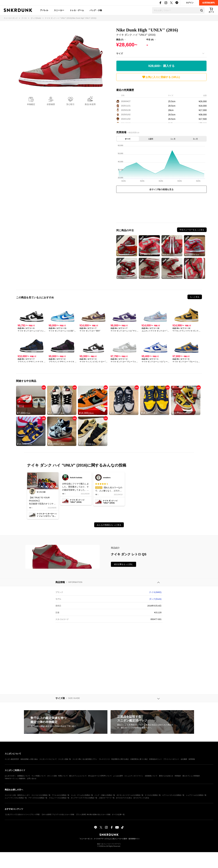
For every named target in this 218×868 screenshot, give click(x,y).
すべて (128, 139)
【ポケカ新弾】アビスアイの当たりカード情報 (58, 814)
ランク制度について (39, 776)
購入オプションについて (78, 776)
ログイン (190, 3)
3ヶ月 (196, 139)
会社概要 (184, 759)
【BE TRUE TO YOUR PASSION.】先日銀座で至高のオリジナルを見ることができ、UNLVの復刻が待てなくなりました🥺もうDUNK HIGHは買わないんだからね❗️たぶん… (43, 501)
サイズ (120, 53)
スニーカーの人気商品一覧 (41, 795)
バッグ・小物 (96, 10)
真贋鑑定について (24, 776)
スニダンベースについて (48, 759)
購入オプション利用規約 (191, 776)
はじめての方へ (10, 776)
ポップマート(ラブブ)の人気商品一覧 (84, 798)
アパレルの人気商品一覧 (61, 795)
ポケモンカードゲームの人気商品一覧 (130, 795)
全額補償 (51, 104)
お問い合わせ (32, 778)
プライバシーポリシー (171, 759)
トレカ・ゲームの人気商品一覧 (82, 795)
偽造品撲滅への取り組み (29, 759)
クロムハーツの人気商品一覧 (59, 798)
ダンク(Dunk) (155, 599)
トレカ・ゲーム (77, 10)
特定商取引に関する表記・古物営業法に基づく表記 (129, 759)
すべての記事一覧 (118, 814)
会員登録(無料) (209, 3)
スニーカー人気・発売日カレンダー (17, 795)
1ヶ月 (173, 139)
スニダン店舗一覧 (65, 759)
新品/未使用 (90, 104)
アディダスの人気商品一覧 (38, 798)
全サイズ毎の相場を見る (161, 189)
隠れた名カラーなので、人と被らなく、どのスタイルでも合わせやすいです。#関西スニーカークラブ (109, 487)
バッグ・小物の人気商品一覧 (105, 795)
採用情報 (192, 759)
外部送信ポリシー (155, 759)
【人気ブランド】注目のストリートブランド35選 (22, 814)
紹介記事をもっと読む (123, 564)
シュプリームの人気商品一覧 (196, 795)
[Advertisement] (161, 209)
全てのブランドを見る (141, 798)
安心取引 (70, 104)
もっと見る (195, 297)
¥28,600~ (161, 66)
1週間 (151, 139)
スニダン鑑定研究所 (12, 759)
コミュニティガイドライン (134, 776)
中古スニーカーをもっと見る (192, 230)
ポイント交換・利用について (57, 776)
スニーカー (59, 10)
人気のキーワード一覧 (107, 798)
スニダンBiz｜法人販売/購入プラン (85, 759)
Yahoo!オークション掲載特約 (15, 778)
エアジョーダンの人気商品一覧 (173, 795)
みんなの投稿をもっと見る (109, 525)
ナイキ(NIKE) (155, 592)
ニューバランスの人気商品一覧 (16, 798)
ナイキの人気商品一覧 (153, 795)
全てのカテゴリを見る (124, 798)
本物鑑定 (31, 104)
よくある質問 (118, 776)
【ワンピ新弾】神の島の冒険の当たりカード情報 (93, 814)
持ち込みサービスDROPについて (100, 776)
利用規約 (178, 776)
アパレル (44, 10)
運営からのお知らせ (166, 776)
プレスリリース (104, 759)
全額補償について (151, 776)
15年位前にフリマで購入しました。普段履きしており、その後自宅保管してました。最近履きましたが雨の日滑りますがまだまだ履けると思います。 (75, 487)
